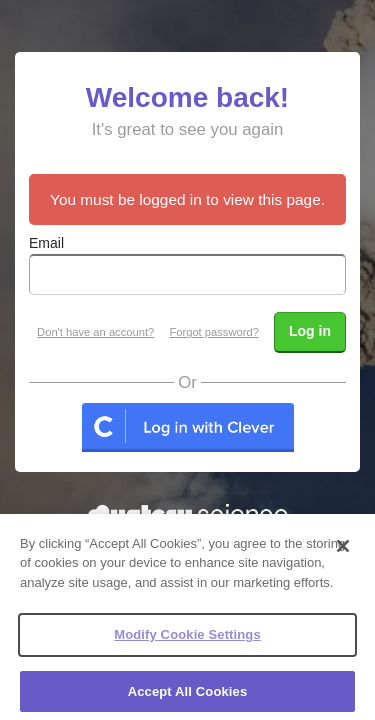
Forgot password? (214, 332)
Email (46, 243)
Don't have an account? (95, 332)
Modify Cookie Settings (187, 640)
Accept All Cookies (188, 697)
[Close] (343, 551)
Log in (310, 331)
